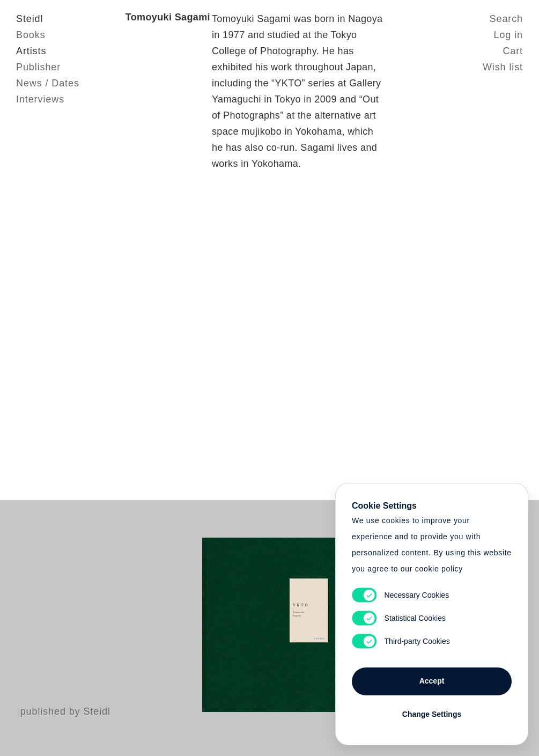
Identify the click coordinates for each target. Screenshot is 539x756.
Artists (31, 51)
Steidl (29, 19)
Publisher (38, 67)
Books (31, 35)
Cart (513, 51)
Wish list (503, 67)
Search (506, 19)
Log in (508, 35)
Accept (432, 681)
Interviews (40, 99)
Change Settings (432, 714)
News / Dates (48, 83)
